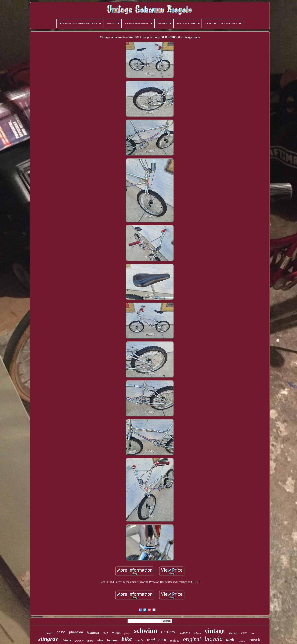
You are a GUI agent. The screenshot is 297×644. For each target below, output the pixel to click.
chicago (241, 641)
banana (112, 640)
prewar (127, 633)
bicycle (213, 639)
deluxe (67, 640)
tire (252, 633)
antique (175, 640)
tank (230, 640)
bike (127, 639)
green (244, 633)
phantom (76, 632)
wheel (116, 632)
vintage (215, 631)
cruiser (168, 631)
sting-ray (233, 633)
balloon (197, 633)
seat (163, 639)
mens (90, 641)
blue (100, 640)
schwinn (146, 631)
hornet (49, 633)
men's (139, 640)
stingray (48, 639)
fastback (93, 633)
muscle (255, 640)
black (106, 633)
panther (80, 641)
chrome (185, 632)
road (151, 640)
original (192, 639)
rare (61, 632)
